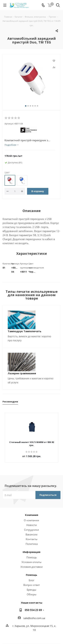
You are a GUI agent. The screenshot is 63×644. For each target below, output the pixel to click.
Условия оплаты (32, 562)
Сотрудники (32, 530)
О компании (32, 520)
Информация (32, 552)
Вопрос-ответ (32, 585)
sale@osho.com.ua (34, 618)
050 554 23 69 (33, 610)
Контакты (32, 539)
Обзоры (32, 594)
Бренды (32, 590)
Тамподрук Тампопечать (25, 331)
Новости (32, 525)
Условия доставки (32, 567)
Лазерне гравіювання (22, 373)
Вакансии (32, 534)
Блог (32, 580)
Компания (32, 515)
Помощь (32, 557)
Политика (32, 544)
